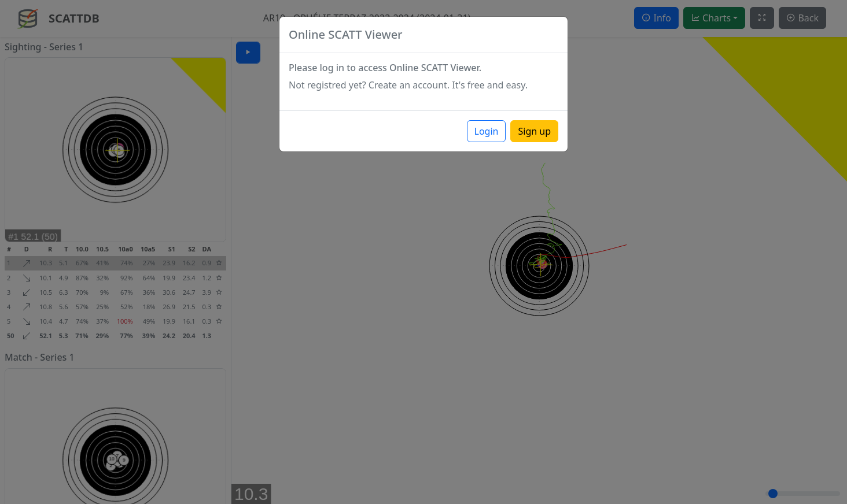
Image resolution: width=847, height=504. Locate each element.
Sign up (534, 131)
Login (487, 131)
